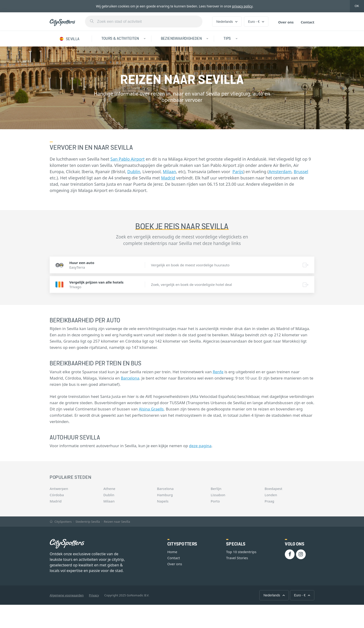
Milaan (169, 172)
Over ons (286, 22)
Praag (270, 501)
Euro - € (256, 22)
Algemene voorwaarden (67, 595)
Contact (307, 22)
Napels (163, 501)
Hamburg (165, 495)
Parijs (238, 172)
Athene (109, 489)
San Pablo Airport (128, 159)
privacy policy (242, 6)
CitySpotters (61, 522)
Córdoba (57, 495)
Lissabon (218, 495)
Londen (271, 495)
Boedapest (273, 489)
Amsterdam (280, 172)
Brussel (301, 172)
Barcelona (130, 378)
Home (172, 552)
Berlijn (216, 489)
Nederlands (227, 22)
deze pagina (200, 446)
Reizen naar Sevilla (117, 522)
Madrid (168, 178)
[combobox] (144, 21)
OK (357, 6)
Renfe (218, 372)
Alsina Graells (151, 409)
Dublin (134, 172)
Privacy (94, 595)
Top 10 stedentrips (241, 552)
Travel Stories (237, 558)
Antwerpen (59, 489)
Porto (215, 501)
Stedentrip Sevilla (88, 522)
